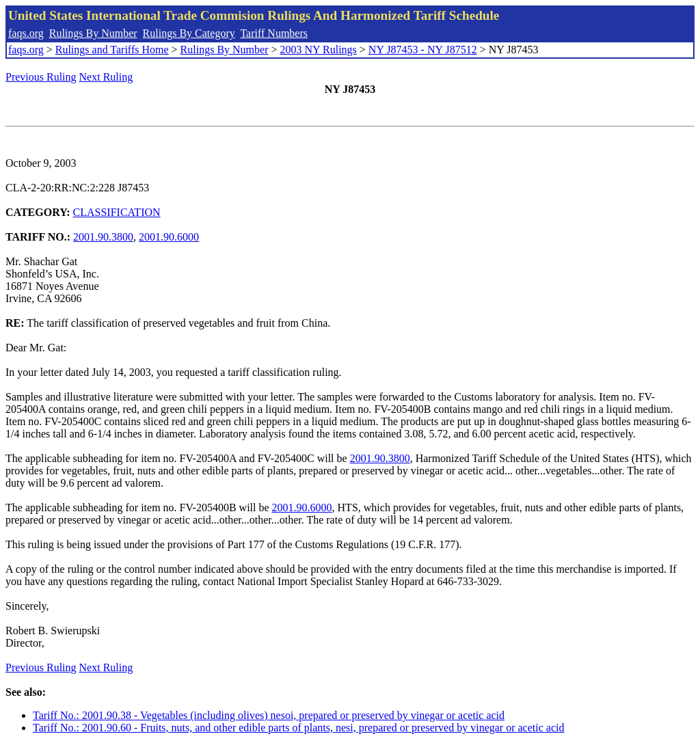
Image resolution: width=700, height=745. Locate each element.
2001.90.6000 (169, 237)
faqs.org (26, 33)
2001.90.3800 (103, 237)
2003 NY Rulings (319, 50)
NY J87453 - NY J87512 (423, 50)
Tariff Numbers (274, 33)
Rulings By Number (93, 33)
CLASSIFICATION (117, 212)
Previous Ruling (41, 77)
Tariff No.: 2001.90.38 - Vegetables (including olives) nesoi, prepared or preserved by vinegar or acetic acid (269, 715)
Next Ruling (106, 77)
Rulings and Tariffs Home (112, 50)
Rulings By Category (189, 33)
